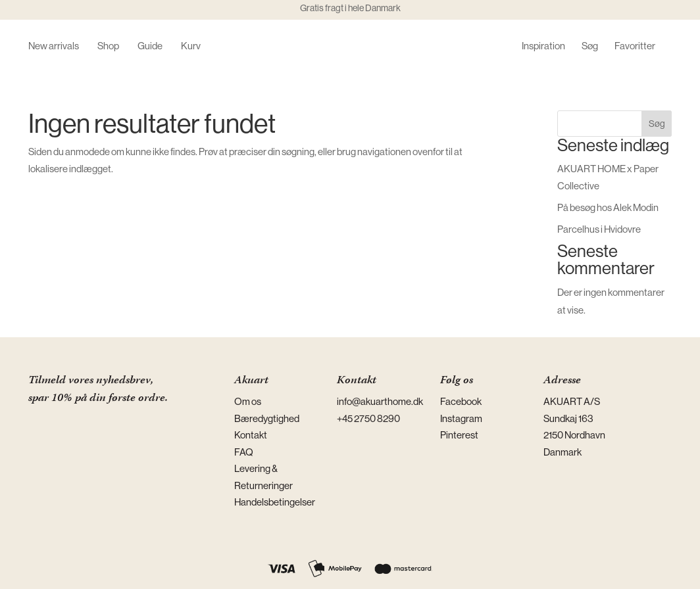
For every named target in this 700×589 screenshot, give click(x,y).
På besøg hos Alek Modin (608, 207)
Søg (590, 46)
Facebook (461, 401)
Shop (108, 46)
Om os (248, 401)
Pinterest (459, 435)
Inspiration (543, 46)
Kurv (191, 46)
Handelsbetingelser (275, 502)
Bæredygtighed (267, 418)
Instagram (461, 418)
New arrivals (54, 46)
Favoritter (635, 46)
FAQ (244, 452)
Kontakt (251, 435)
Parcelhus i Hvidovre (599, 229)
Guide (150, 46)
